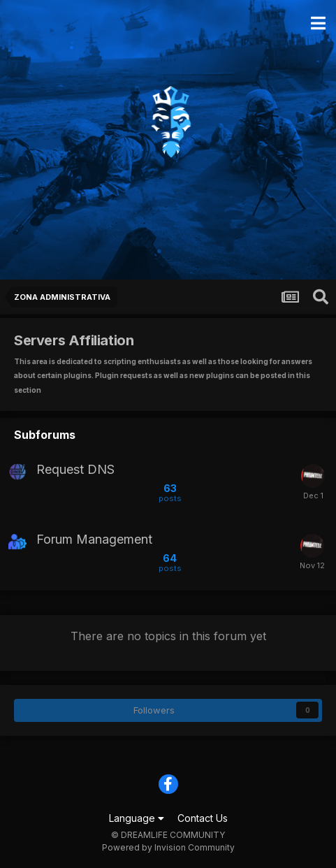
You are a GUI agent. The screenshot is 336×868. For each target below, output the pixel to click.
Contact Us (203, 818)
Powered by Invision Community (168, 847)
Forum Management (94, 540)
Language (137, 818)
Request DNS (75, 470)
